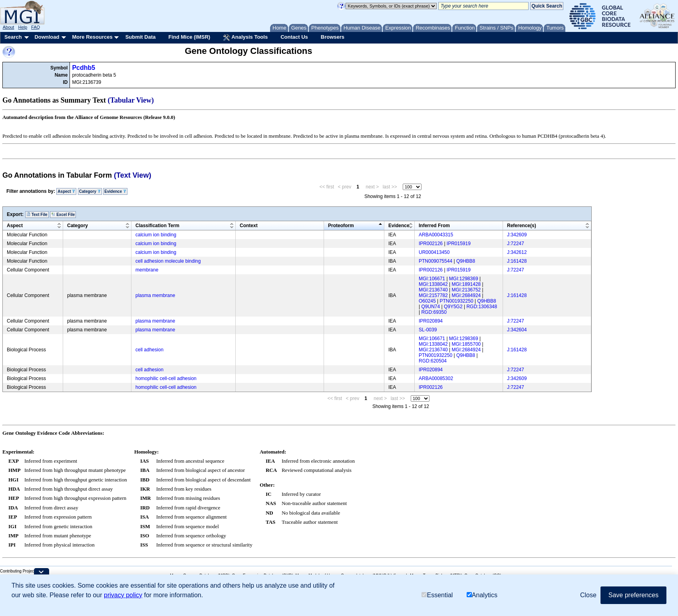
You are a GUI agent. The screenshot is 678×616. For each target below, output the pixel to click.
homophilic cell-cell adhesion (166, 378)
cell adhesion (149, 350)
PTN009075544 (435, 261)
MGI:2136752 (466, 290)
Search (13, 37)
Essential (437, 595)
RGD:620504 (433, 361)
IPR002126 (431, 244)
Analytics (482, 595)
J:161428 (517, 261)
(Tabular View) (131, 100)
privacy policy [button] (123, 595)
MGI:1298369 (464, 279)
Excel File (63, 214)
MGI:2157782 (433, 295)
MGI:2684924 (466, 295)
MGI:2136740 (433, 290)
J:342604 (517, 330)
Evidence (115, 191)
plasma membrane (155, 295)
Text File (37, 214)
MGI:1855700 (466, 344)
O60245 (427, 301)
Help (23, 27)
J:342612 (517, 252)
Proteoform (341, 226)
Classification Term (157, 226)
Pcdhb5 (84, 68)
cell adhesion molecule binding (168, 261)
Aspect (66, 191)
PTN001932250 (457, 301)
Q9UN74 (430, 307)
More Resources (92, 37)
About (9, 27)
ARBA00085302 (436, 378)
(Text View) (132, 175)
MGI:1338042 (433, 284)
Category (90, 191)
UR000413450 (434, 252)
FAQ (36, 27)
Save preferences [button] (633, 595)
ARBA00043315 (436, 235)
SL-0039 (428, 330)
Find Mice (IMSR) (189, 37)
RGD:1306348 (482, 307)
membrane (147, 270)
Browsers (333, 37)
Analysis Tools (245, 38)
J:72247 (516, 244)
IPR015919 (459, 244)
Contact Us (294, 37)
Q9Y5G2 (453, 307)
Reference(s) (522, 226)
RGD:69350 (434, 312)
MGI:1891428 (466, 284)
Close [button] (588, 595)
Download (47, 37)
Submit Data (141, 37)
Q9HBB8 (466, 261)
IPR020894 (431, 321)
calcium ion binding (156, 235)
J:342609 (517, 235)
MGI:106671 (432, 279)
